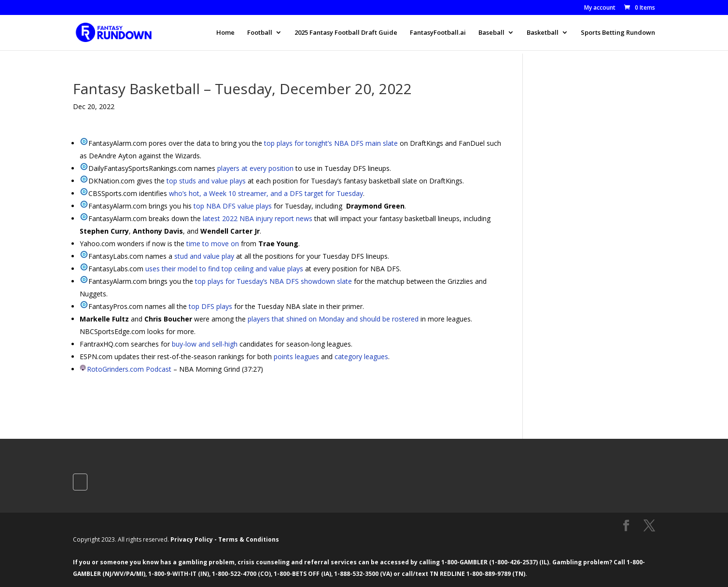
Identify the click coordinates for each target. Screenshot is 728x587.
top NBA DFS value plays (233, 206)
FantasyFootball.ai (438, 33)
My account (600, 8)
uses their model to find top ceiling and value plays (224, 269)
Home (225, 33)
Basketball (543, 33)
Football (260, 33)
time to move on (213, 244)
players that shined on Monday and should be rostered (333, 319)
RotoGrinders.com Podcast (129, 369)
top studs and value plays (206, 181)
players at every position (255, 168)
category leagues (361, 356)
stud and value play (204, 256)
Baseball (491, 33)
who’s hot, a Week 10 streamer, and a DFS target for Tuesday (266, 193)
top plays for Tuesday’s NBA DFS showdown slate (273, 281)
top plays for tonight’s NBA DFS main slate (331, 143)
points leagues (296, 356)
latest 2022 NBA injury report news (258, 218)
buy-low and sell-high (205, 344)
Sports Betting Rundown (618, 33)
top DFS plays (210, 306)
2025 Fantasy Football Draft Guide (346, 33)
